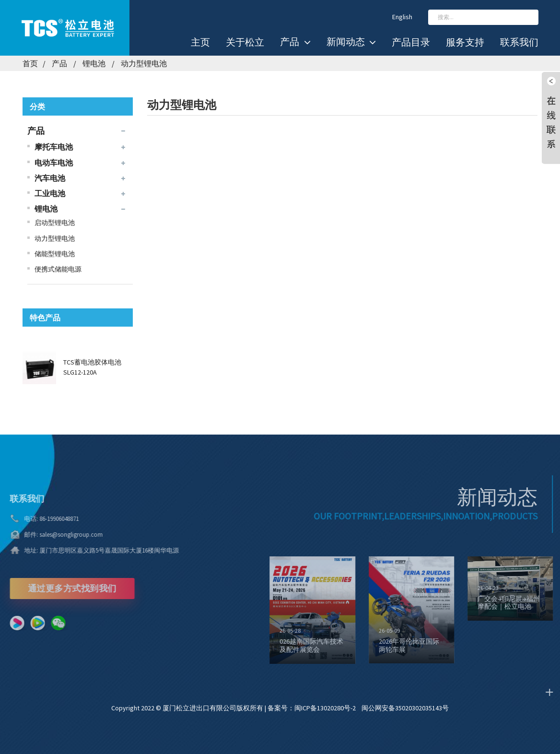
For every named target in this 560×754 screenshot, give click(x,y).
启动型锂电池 (55, 223)
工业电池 (50, 193)
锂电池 (94, 63)
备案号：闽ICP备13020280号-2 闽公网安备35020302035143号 (358, 708)
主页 (200, 42)
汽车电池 (50, 178)
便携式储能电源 (58, 269)
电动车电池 (54, 163)
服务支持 (465, 42)
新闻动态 (351, 42)
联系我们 (519, 42)
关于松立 (245, 42)
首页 (30, 63)
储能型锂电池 (55, 254)
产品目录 (411, 42)
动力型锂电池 (144, 63)
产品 (295, 42)
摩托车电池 (54, 147)
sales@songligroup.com (59, 535)
